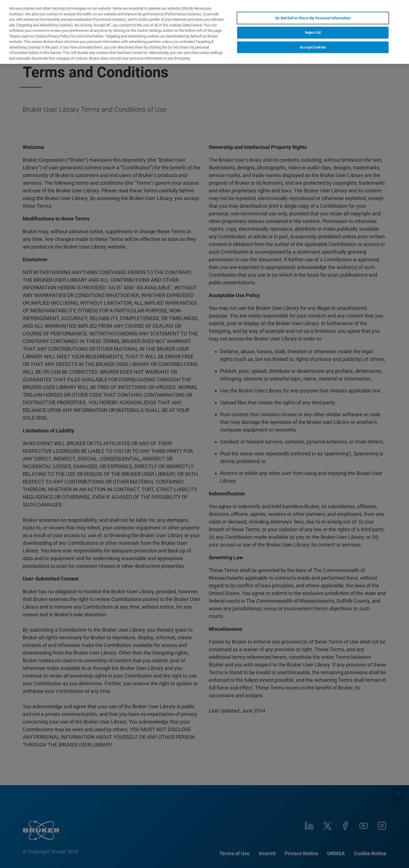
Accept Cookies (313, 47)
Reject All (313, 32)
